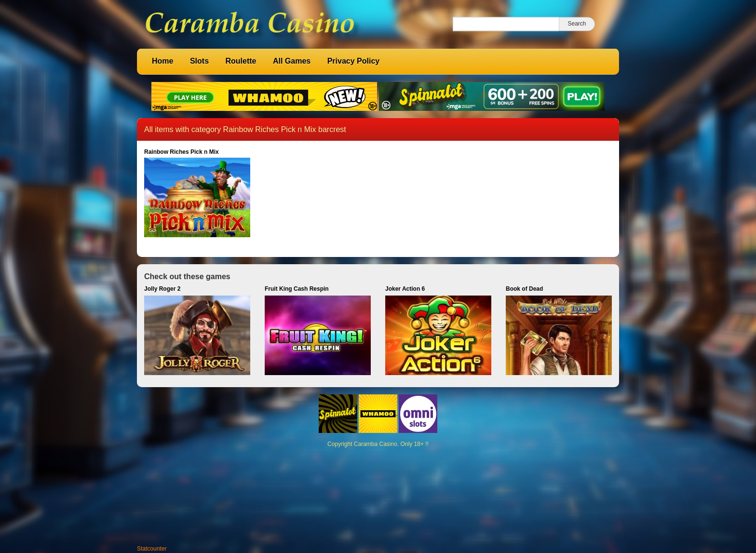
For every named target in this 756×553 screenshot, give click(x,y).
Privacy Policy (354, 61)
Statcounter (152, 549)
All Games (292, 61)
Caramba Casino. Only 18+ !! (391, 444)
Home (162, 61)
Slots (199, 61)
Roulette (241, 61)
